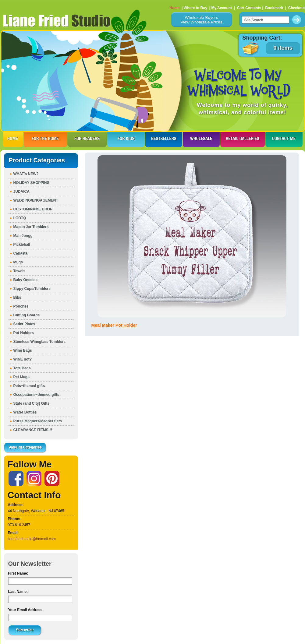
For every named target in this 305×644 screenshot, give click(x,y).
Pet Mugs (21, 377)
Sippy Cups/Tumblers (32, 289)
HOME (13, 139)
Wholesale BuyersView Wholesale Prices (201, 20)
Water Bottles (25, 412)
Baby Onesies (25, 280)
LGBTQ (20, 218)
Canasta (21, 253)
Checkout (297, 8)
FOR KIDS (126, 139)
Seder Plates (24, 324)
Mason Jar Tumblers (31, 227)
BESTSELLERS (164, 139)
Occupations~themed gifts (36, 395)
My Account (222, 8)
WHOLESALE (201, 139)
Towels (20, 271)
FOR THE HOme (45, 139)
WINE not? (23, 359)
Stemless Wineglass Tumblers (40, 342)
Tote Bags (22, 368)
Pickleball (22, 245)
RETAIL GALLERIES (243, 139)
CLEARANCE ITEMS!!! (33, 430)
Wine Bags (23, 350)
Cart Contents (249, 8)
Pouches (21, 306)
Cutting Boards (27, 315)
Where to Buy (195, 8)
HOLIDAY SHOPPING (32, 183)
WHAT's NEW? (26, 174)
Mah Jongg (23, 236)
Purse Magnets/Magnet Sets (38, 421)
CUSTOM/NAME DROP (33, 209)
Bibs (17, 297)
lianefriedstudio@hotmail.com (32, 539)
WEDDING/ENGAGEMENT (36, 200)
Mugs (18, 262)
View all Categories (25, 448)
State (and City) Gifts (32, 403)
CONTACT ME (284, 139)
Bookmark (274, 8)
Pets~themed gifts (29, 386)
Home (174, 8)
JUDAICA (21, 192)
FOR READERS (87, 139)
